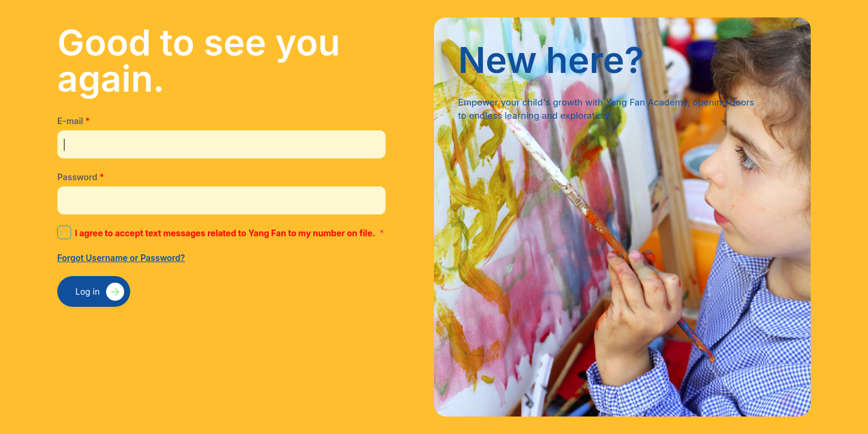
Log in (88, 291)
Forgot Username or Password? (121, 258)
